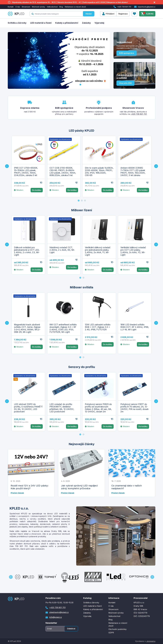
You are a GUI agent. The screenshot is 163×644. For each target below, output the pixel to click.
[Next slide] (156, 166)
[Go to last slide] (7, 166)
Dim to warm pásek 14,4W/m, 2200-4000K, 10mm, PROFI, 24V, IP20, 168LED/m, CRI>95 (99, 172)
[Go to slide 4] (90, 85)
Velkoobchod (52, 7)
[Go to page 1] (79, 201)
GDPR (111, 633)
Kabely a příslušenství (67, 23)
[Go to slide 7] (99, 85)
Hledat (89, 14)
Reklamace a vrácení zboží (75, 7)
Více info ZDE (125, 83)
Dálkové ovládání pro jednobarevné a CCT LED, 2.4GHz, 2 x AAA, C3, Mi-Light (27, 251)
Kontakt (11, 7)
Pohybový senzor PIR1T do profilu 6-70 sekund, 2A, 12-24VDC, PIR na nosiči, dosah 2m (134, 408)
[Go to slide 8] (103, 85)
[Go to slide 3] (87, 85)
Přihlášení (110, 14)
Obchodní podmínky (117, 629)
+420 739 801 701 (124, 7)
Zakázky (86, 23)
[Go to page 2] (82, 201)
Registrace (123, 14)
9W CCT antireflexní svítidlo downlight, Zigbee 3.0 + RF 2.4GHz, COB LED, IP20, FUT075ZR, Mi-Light (63, 328)
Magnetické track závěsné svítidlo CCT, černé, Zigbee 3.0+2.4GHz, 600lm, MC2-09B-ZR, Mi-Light (27, 328)
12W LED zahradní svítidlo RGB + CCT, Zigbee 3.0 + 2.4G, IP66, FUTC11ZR (98, 327)
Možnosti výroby (39, 7)
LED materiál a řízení (41, 23)
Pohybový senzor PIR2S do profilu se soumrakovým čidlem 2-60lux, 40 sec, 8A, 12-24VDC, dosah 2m (98, 408)
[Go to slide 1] (80, 85)
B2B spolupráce (127, 53)
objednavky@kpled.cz (147, 7)
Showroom (26, 7)
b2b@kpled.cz (56, 617)
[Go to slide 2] (83, 85)
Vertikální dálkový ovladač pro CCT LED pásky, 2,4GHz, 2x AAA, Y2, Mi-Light (133, 251)
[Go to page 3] (85, 201)
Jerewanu (151, 641)
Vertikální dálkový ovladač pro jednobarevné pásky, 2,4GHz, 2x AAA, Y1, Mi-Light (98, 251)
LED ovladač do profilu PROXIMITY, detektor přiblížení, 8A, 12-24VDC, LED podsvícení (62, 408)
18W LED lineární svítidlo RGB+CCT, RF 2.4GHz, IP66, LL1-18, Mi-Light (135, 327)
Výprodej (99, 23)
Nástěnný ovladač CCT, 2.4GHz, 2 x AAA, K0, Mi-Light (62, 250)
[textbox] (56, 14)
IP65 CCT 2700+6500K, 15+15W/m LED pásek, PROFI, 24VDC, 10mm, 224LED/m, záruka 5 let (26, 172)
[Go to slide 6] (96, 85)
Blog (61, 7)
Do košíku (37, 190)
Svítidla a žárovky (17, 23)
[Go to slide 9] (106, 85)
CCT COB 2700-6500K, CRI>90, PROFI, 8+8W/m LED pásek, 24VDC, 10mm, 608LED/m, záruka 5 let (63, 172)
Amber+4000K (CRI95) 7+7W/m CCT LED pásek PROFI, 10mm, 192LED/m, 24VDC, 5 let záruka (133, 172)
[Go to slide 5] (93, 85)
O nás (18, 7)
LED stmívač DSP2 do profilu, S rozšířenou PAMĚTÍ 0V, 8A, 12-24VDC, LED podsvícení (28, 408)
